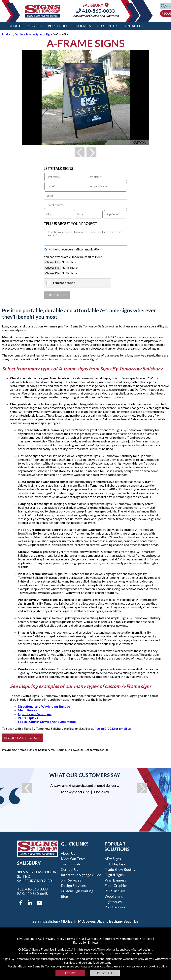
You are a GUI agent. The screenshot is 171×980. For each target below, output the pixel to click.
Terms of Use (75, 939)
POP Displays (28, 718)
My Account (26, 939)
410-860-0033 (95, 11)
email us (125, 728)
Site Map (146, 939)
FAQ (39, 939)
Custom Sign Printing (77, 891)
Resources (82, 26)
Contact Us (133, 26)
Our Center (107, 26)
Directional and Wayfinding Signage (44, 706)
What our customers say (85, 775)
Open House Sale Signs (35, 714)
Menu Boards (28, 710)
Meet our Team (73, 859)
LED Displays (115, 864)
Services (35, 26)
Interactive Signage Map (121, 939)
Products (13, 26)
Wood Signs (114, 896)
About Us (68, 853)
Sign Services (71, 880)
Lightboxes (113, 902)
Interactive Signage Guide (81, 875)
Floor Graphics (116, 886)
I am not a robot (64, 283)
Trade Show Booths (120, 869)
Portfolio (57, 26)
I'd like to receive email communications (75, 249)
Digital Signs (114, 875)
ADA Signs (113, 859)
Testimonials (71, 864)
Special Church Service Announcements (47, 721)
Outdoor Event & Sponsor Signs (34, 34)
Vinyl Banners (115, 880)
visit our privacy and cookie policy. (144, 966)
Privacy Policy (54, 939)
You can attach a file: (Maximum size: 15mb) (74, 257)
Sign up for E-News (86, 942)
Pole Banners (115, 907)
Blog (64, 896)
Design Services (73, 886)
